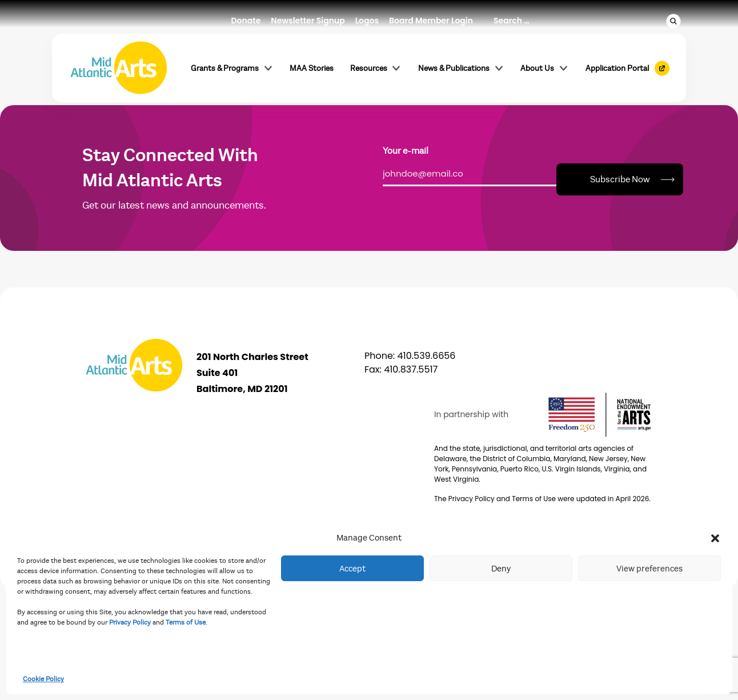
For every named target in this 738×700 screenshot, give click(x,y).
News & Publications (461, 68)
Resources (376, 68)
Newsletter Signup (308, 21)
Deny (501, 569)
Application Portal (617, 68)
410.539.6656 (427, 356)
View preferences (649, 569)
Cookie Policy (43, 679)
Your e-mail (406, 151)
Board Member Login (431, 21)
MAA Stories (312, 68)
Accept (352, 569)
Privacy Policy (130, 622)
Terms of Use (186, 622)
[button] (715, 538)
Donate (246, 21)
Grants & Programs (232, 68)
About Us (545, 68)
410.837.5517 (411, 369)
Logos (367, 21)
